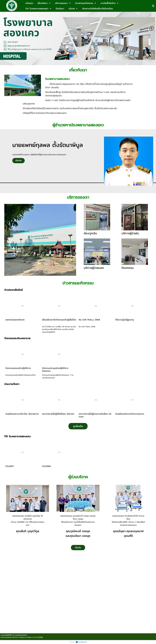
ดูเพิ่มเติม (78, 426)
